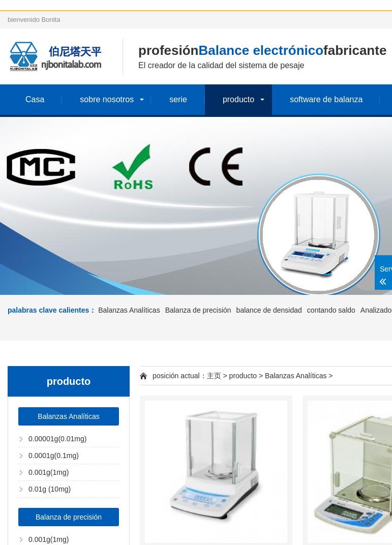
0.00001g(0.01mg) (57, 439)
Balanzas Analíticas (129, 310)
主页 (214, 376)
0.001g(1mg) (49, 472)
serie (178, 99)
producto (238, 99)
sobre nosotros (107, 99)
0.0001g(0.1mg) (54, 456)
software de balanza (326, 99)
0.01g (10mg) (50, 489)
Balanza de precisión (198, 310)
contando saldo (331, 310)
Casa (35, 99)
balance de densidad (269, 310)
